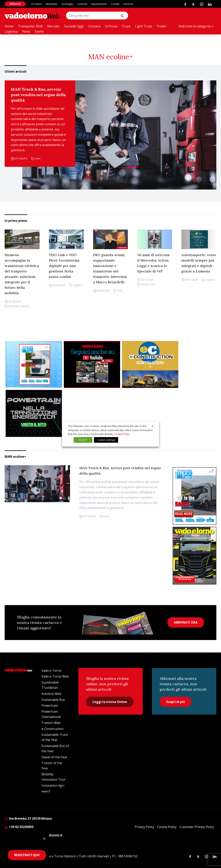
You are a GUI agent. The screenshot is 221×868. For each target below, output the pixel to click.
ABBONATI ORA (186, 622)
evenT (46, 791)
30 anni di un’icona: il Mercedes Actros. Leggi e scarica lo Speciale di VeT (154, 263)
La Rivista (82, 4)
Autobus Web (51, 694)
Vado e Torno (52, 671)
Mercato (53, 26)
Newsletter (52, 4)
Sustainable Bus (53, 700)
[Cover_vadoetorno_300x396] (195, 556)
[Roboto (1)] (92, 364)
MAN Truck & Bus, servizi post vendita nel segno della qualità (38, 95)
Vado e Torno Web (55, 676)
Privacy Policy (144, 827)
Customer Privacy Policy (197, 827)
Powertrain (50, 705)
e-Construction (52, 729)
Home (9, 26)
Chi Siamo (36, 4)
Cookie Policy (167, 827)
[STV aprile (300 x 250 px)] (34, 364)
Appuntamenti (99, 4)
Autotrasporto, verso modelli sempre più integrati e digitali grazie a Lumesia (199, 263)
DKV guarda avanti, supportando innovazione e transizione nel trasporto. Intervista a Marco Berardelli (110, 268)
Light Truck (143, 26)
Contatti (115, 4)
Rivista (145, 284)
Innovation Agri (53, 785)
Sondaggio (67, 4)
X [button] (153, 426)
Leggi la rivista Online (110, 702)
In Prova (111, 26)
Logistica (11, 31)
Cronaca (94, 26)
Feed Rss (128, 4)
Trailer (162, 26)
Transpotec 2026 (30, 26)
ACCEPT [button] (83, 440)
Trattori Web (51, 723)
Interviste (14, 306)
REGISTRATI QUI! (27, 855)
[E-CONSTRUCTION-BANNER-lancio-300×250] (150, 364)
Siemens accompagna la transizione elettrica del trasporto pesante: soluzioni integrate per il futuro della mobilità (22, 274)
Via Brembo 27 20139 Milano (28, 818)
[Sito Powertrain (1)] (34, 413)
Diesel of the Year (54, 757)
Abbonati (15, 4)
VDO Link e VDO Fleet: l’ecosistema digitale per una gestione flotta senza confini (64, 266)
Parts (26, 31)
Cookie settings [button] (106, 440)
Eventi (39, 31)
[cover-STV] (195, 496)
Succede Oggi (74, 26)
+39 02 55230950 (19, 827)
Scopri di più (175, 702)
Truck (126, 26)
